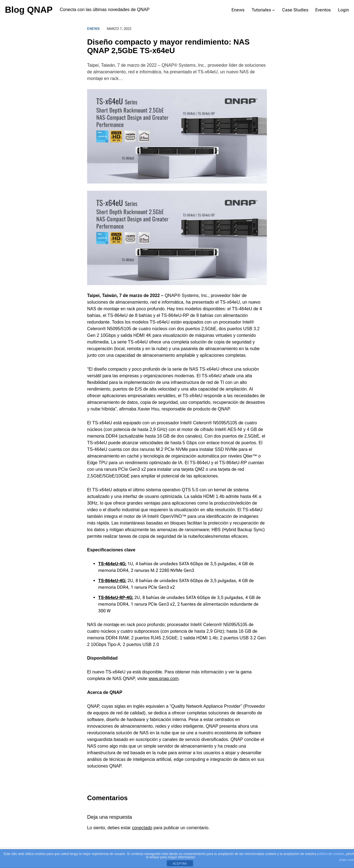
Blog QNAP (29, 10)
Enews (93, 29)
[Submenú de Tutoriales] (274, 10)
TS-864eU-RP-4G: (116, 597)
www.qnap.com (164, 679)
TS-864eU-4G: (112, 581)
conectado (142, 828)
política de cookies (331, 854)
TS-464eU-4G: (112, 564)
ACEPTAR (180, 864)
